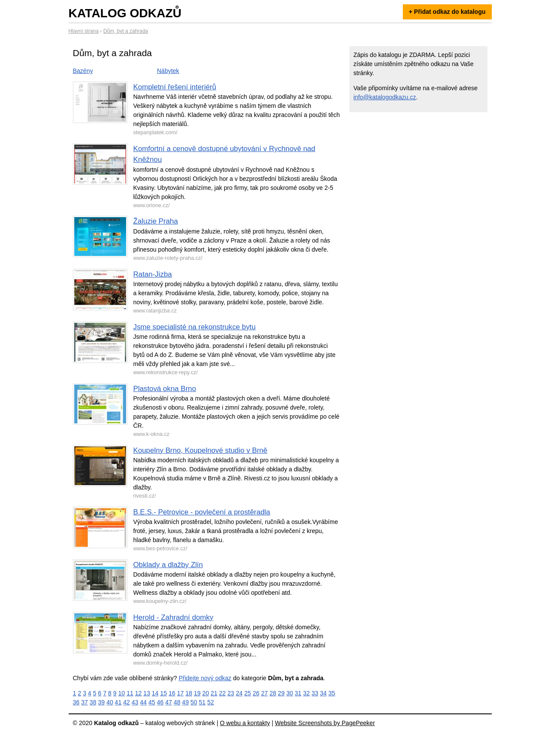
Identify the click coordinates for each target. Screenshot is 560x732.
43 (135, 702)
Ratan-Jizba (153, 274)
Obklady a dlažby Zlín (168, 565)
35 (332, 693)
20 (206, 693)
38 (93, 702)
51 (202, 702)
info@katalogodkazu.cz (385, 97)
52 (211, 702)
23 (231, 693)
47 (169, 702)
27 (265, 693)
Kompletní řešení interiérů (175, 87)
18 (189, 693)
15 (164, 693)
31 (298, 693)
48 (177, 702)
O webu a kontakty (245, 723)
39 (101, 702)
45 (152, 702)
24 (239, 693)
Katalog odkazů (125, 13)
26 (256, 693)
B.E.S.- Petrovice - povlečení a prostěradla (202, 512)
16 (172, 693)
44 (143, 702)
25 (248, 693)
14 (155, 693)
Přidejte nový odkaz (205, 678)
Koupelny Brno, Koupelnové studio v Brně (201, 450)
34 (323, 693)
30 (290, 693)
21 (214, 693)
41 (118, 702)
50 (194, 702)
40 (110, 702)
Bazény (83, 71)
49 (186, 702)
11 (130, 693)
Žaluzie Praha (156, 221)
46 (160, 702)
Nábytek (168, 71)
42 (127, 702)
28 (273, 693)
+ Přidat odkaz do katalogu (447, 12)
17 (180, 693)
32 (307, 693)
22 (222, 693)
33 (315, 693)
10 (122, 693)
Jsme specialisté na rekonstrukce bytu (195, 327)
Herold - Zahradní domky (174, 617)
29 (282, 693)
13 (147, 693)
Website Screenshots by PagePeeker (325, 723)
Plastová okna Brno (165, 389)
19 (197, 693)
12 (139, 693)
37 (85, 702)
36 (76, 702)
